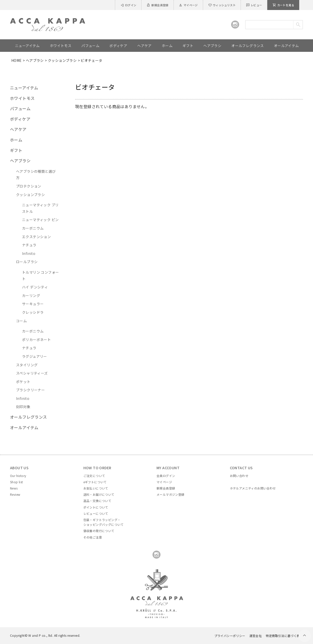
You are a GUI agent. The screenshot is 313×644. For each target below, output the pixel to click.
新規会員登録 (157, 5)
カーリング (31, 295)
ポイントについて (96, 507)
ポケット (23, 382)
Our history (18, 476)
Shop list (17, 482)
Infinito (29, 253)
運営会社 (256, 636)
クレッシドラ (33, 312)
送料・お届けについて (99, 494)
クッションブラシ (62, 60)
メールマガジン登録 (171, 494)
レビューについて (96, 513)
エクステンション (36, 237)
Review (15, 494)
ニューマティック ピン (40, 220)
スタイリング (27, 365)
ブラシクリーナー (30, 390)
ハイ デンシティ (35, 287)
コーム (21, 321)
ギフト (16, 150)
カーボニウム (33, 228)
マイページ (188, 5)
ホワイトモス (22, 98)
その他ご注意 (93, 537)
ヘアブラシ (35, 60)
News (14, 488)
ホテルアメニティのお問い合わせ (253, 488)
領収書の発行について (99, 531)
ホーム (16, 140)
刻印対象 (23, 407)
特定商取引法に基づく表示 (284, 636)
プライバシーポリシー (230, 636)
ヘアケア (18, 129)
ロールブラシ (27, 262)
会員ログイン (166, 476)
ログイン (128, 5)
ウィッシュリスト (222, 5)
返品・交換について (97, 501)
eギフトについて (95, 482)
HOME (17, 60)
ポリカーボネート (36, 340)
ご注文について (94, 476)
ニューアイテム (24, 88)
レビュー (254, 5)
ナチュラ (29, 245)
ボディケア (20, 119)
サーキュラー (33, 304)
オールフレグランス (29, 417)
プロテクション (29, 186)
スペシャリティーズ (32, 373)
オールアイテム (24, 427)
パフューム (20, 108)
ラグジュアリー (35, 356)
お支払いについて (96, 488)
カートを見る (283, 5)
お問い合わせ (239, 476)
